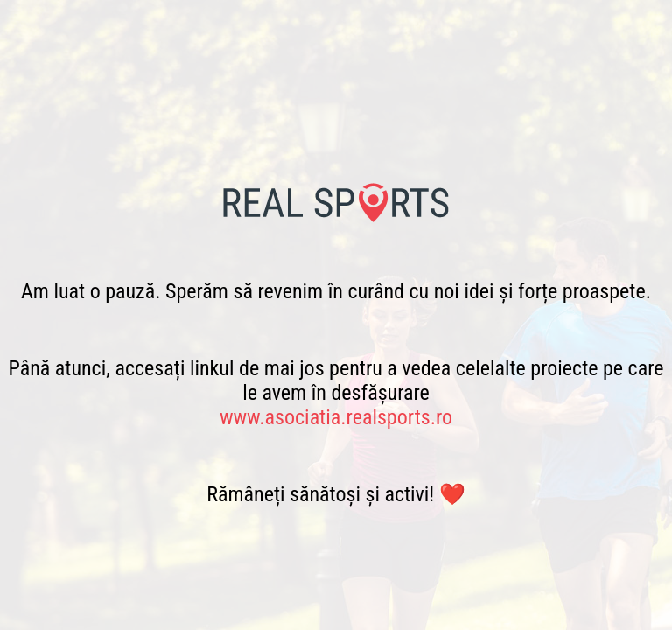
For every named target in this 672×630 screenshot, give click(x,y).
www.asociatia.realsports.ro (336, 417)
